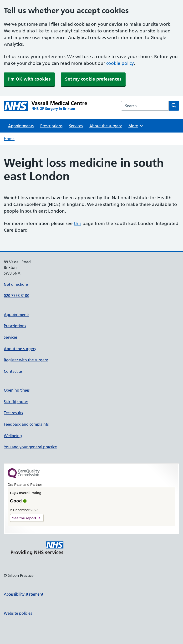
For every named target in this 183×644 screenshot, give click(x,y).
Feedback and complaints (26, 424)
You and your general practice (30, 447)
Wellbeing (13, 436)
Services (76, 126)
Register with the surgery (26, 360)
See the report (24, 518)
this (78, 223)
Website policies (18, 613)
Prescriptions (51, 126)
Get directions (16, 284)
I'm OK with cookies (29, 79)
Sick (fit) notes (16, 402)
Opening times (17, 390)
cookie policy (120, 63)
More (136, 126)
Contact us (13, 371)
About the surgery (106, 126)
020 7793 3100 (17, 296)
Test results (13, 413)
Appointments (21, 126)
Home (9, 139)
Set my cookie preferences (93, 79)
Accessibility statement (24, 594)
